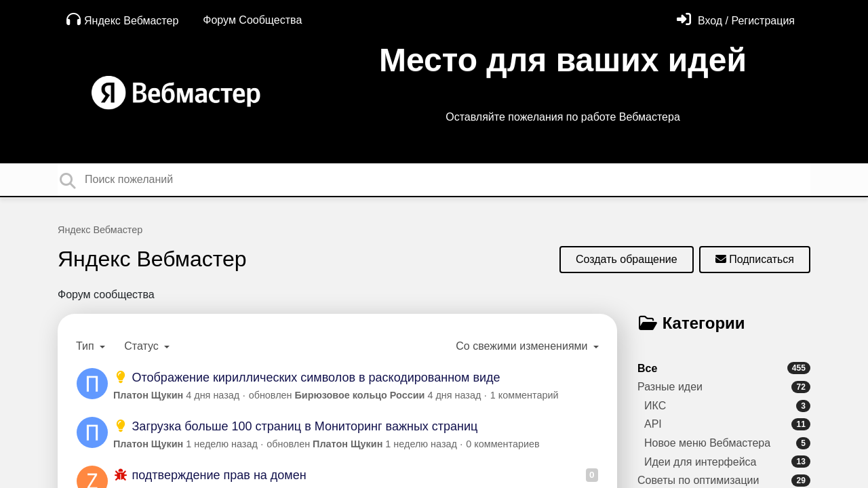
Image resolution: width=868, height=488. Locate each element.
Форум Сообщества (252, 20)
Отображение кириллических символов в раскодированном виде (307, 378)
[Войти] (736, 21)
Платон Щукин (148, 395)
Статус (143, 346)
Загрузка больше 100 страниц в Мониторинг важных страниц (295, 426)
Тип (86, 346)
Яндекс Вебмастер (122, 19)
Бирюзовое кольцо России (360, 395)
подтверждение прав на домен (210, 475)
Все (724, 368)
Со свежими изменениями (523, 346)
